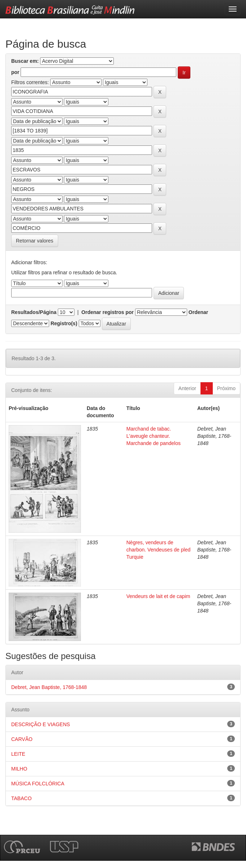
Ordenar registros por (107, 312)
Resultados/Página (34, 312)
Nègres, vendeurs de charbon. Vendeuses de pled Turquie (158, 550)
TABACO (21, 798)
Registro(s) (64, 323)
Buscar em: (25, 61)
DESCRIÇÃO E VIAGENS (41, 724)
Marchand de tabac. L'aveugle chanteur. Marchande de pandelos (154, 436)
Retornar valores (35, 241)
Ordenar (198, 312)
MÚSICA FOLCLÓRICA (38, 784)
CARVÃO (22, 739)
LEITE (18, 754)
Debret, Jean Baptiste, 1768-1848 (49, 687)
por (15, 72)
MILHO (19, 769)
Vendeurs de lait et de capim (158, 596)
